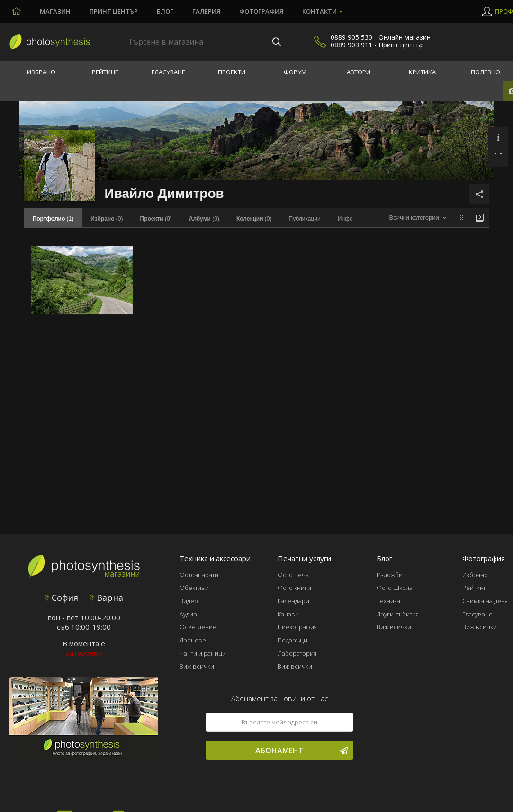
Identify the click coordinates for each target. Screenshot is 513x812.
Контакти (319, 11)
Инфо (345, 219)
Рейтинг (105, 72)
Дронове (193, 640)
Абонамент (301, 750)
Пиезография (297, 627)
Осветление (198, 627)
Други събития (398, 614)
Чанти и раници (203, 653)
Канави (288, 614)
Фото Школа (395, 588)
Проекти (232, 72)
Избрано (41, 72)
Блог (165, 11)
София (61, 598)
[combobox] (418, 218)
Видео (189, 601)
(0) (107, 219)
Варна (106, 598)
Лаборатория (297, 653)
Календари (293, 601)
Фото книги (294, 588)
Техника (388, 601)
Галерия (206, 11)
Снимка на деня (485, 601)
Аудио (188, 614)
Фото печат (294, 575)
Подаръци (292, 640)
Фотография (261, 11)
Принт (114, 11)
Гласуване (168, 72)
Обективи (194, 588)
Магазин (55, 11)
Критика (422, 72)
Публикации (305, 219)
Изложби (390, 575)
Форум (295, 72)
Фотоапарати (199, 575)
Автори (359, 72)
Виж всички (197, 666)
